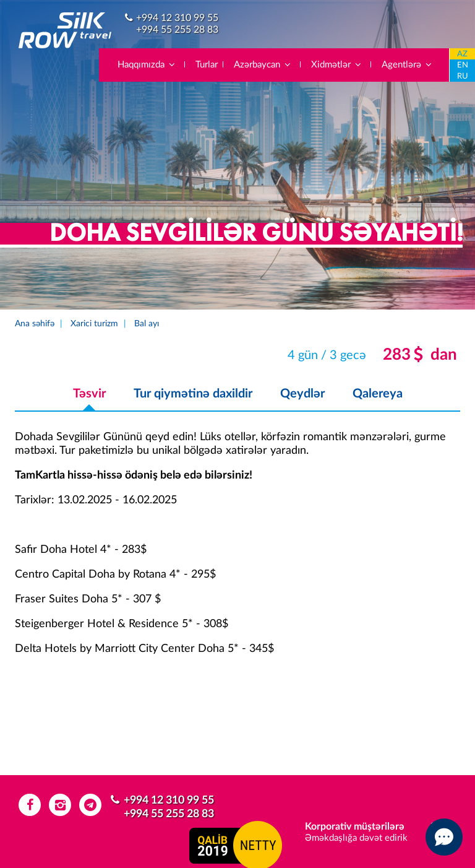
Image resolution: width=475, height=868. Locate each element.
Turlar (207, 65)
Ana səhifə (35, 324)
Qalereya (378, 394)
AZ (462, 54)
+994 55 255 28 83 (177, 30)
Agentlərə (407, 65)
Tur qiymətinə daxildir (193, 394)
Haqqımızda (147, 65)
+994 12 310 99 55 (177, 18)
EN (463, 65)
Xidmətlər (337, 65)
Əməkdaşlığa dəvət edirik (356, 838)
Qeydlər (302, 394)
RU (463, 76)
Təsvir (89, 394)
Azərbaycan (263, 65)
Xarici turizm (94, 324)
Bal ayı (147, 324)
